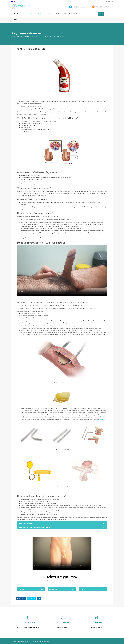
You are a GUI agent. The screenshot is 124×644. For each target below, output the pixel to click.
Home (14, 14)
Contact (15, 20)
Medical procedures (34, 14)
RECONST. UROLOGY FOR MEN (41, 36)
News (101, 14)
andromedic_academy (103, 6)
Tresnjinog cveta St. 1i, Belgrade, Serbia (27, 627)
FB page (76, 6)
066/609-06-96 (62, 627)
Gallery (59, 14)
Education (49, 14)
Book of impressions (72, 14)
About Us (20, 14)
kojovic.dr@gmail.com (97, 627)
